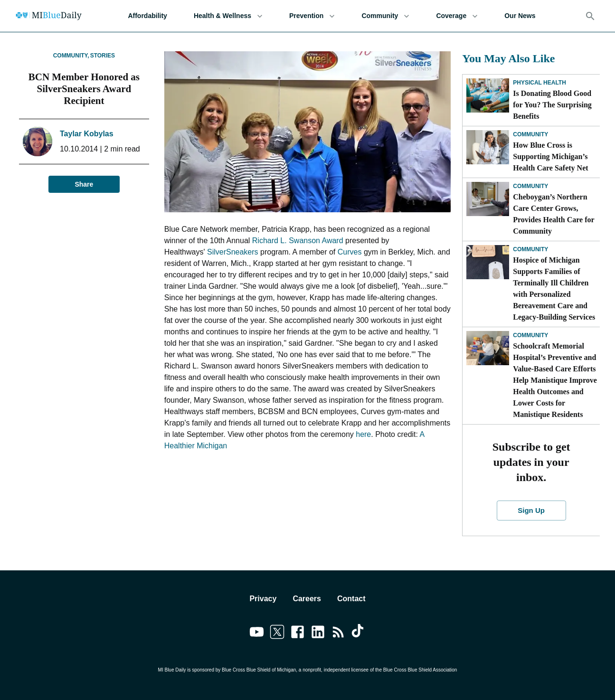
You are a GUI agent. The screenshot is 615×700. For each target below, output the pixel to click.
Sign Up (531, 511)
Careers (307, 599)
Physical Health (539, 83)
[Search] (590, 16)
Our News (520, 16)
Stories (103, 56)
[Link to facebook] (298, 634)
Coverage (457, 16)
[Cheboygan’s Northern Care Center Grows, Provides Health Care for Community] (488, 199)
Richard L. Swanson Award (298, 241)
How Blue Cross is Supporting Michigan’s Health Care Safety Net (550, 156)
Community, (71, 56)
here (363, 434)
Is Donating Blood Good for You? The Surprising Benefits (552, 105)
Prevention (312, 16)
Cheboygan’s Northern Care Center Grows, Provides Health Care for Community (553, 214)
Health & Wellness (228, 16)
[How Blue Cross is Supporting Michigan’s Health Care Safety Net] (488, 147)
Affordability (147, 16)
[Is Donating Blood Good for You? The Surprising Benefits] (488, 95)
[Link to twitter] (277, 634)
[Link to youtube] (257, 634)
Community (385, 16)
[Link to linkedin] (318, 634)
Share (84, 184)
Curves (350, 252)
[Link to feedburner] (338, 634)
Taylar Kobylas (87, 134)
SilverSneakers (233, 252)
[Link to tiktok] (359, 634)
